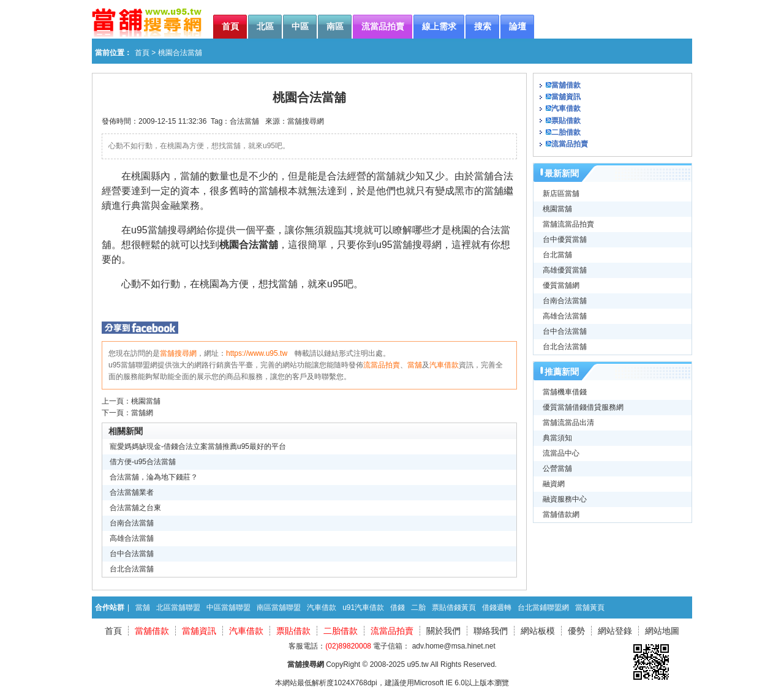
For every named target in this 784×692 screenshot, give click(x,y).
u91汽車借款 (363, 607)
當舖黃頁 (590, 607)
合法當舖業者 (132, 492)
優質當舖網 (561, 285)
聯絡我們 (491, 631)
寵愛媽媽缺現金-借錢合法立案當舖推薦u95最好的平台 (198, 446)
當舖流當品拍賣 (568, 224)
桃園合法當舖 (249, 245)
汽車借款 (444, 365)
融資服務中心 (565, 499)
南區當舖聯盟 (279, 607)
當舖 (415, 365)
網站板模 (538, 631)
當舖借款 (566, 85)
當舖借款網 (561, 514)
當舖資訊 (566, 97)
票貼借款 (566, 121)
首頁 (142, 53)
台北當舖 (557, 255)
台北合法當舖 (132, 569)
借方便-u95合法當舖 (143, 462)
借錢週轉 (497, 607)
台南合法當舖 (132, 523)
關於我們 (443, 631)
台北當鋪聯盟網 (543, 607)
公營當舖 (557, 468)
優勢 (576, 631)
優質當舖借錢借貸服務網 (583, 407)
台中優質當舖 (565, 239)
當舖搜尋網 (306, 121)
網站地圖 (662, 631)
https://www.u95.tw (257, 353)
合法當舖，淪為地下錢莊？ (154, 477)
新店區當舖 (561, 194)
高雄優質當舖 (565, 270)
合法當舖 (244, 121)
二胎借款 (566, 132)
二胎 (418, 607)
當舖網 (142, 413)
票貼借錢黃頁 (454, 607)
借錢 (398, 607)
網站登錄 (615, 631)
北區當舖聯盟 (178, 607)
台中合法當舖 (132, 554)
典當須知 (557, 438)
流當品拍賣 (382, 365)
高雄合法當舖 (132, 538)
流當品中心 (561, 453)
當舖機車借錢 (565, 392)
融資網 (554, 484)
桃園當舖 (146, 401)
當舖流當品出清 (568, 423)
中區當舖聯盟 (228, 607)
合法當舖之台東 (135, 508)
